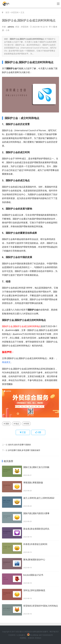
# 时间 (26, 424)
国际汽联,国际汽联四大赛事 (36, 513)
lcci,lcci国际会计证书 (33, 575)
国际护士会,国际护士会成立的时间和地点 (29, 20)
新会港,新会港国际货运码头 (36, 529)
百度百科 (31, 638)
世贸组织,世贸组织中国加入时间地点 (41, 606)
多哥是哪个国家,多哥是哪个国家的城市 (24, 450)
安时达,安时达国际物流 (34, 590)
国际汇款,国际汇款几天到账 (36, 467)
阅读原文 (6, 362)
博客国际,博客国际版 (33, 483)
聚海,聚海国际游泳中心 (34, 560)
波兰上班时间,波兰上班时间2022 (39, 498)
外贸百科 (15, 12)
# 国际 (6, 424)
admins (11, 27)
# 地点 (16, 424)
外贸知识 (38, 638)
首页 (7, 12)
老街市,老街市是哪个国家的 (20, 445)
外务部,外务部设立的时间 (35, 544)
